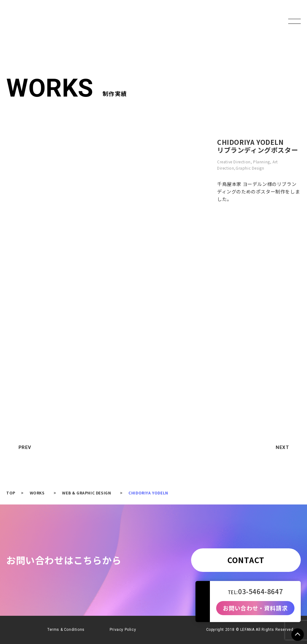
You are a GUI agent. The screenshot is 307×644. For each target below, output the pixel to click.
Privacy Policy (123, 630)
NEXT (285, 447)
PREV (22, 447)
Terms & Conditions (66, 630)
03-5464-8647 (260, 591)
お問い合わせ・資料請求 (255, 608)
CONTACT (246, 560)
